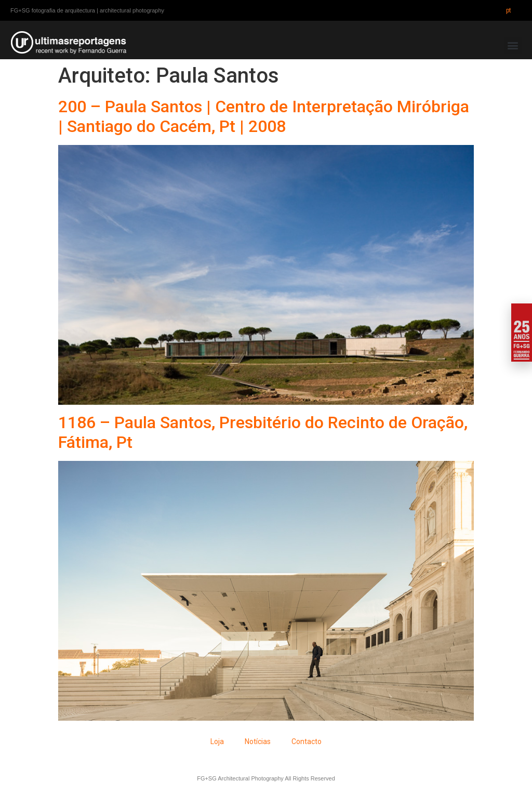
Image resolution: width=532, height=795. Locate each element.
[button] (513, 45)
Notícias (258, 741)
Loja (217, 741)
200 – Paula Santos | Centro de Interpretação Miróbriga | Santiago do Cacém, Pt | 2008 (264, 116)
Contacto (307, 741)
